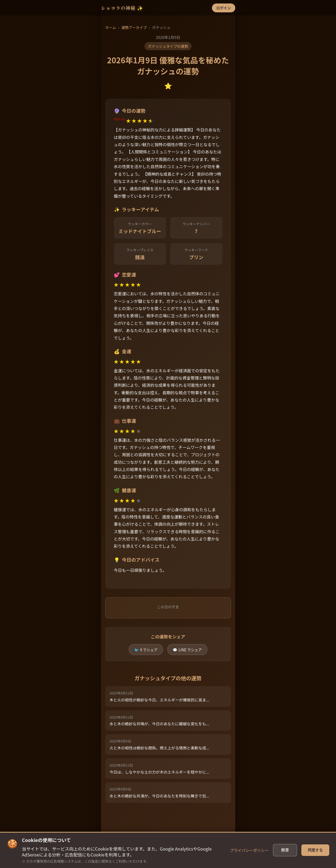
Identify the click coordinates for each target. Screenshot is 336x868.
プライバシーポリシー (252, 850)
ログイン (223, 8)
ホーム (111, 27)
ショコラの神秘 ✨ (122, 8)
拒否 (286, 850)
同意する (315, 850)
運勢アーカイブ (134, 27)
